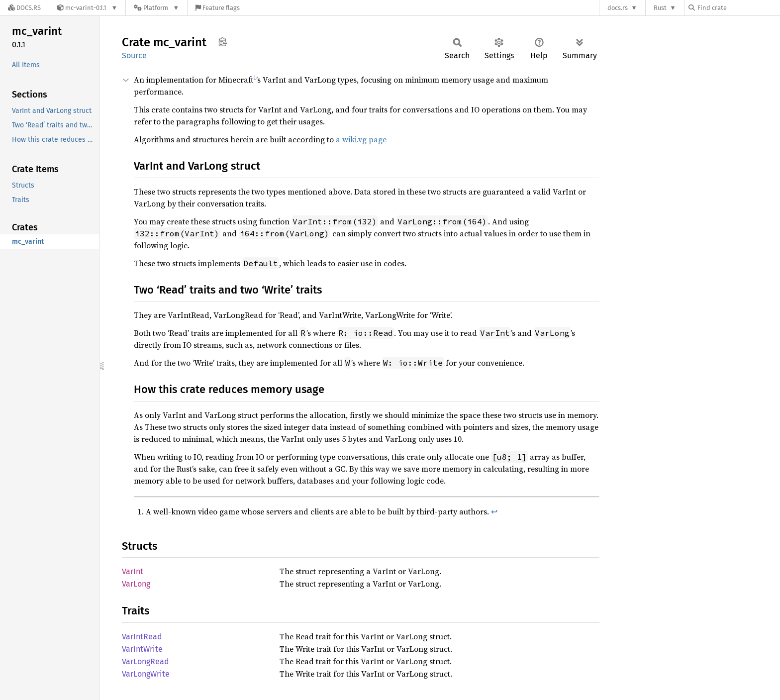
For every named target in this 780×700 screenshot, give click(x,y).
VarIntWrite (142, 649)
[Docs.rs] (24, 8)
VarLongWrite (146, 674)
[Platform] (156, 8)
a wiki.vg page (361, 139)
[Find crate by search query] (738, 8)
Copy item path (223, 42)
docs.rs (618, 8)
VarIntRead (142, 637)
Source (134, 55)
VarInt (133, 571)
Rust (660, 8)
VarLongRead (146, 661)
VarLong (136, 584)
